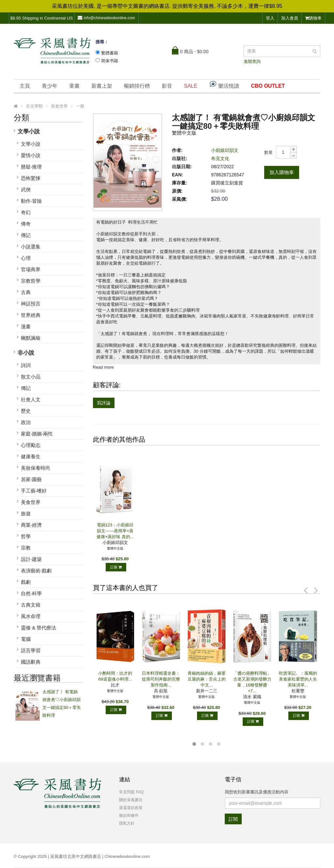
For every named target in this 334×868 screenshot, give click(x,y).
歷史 (26, 411)
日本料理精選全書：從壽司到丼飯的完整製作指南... (161, 679)
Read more (103, 367)
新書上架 (102, 86)
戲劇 (26, 582)
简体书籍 (110, 61)
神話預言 (31, 304)
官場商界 (31, 269)
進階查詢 (252, 61)
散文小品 (31, 377)
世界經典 (31, 315)
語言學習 (31, 650)
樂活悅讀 (224, 84)
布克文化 (220, 158)
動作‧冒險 (31, 201)
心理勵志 (31, 445)
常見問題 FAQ (131, 792)
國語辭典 (31, 662)
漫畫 (26, 326)
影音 (167, 86)
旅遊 (26, 514)
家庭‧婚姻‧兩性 (37, 434)
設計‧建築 (31, 559)
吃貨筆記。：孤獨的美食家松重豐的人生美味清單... (298, 679)
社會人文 (31, 399)
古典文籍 (31, 605)
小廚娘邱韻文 (225, 150)
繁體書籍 (110, 53)
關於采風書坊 (131, 800)
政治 (26, 422)
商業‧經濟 (31, 525)
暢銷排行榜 (137, 86)
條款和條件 (129, 816)
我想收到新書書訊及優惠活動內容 (257, 792)
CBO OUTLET (268, 86)
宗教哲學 (31, 281)
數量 (268, 152)
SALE (191, 86)
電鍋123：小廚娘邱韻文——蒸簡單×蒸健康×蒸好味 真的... (115, 531)
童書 (74, 86)
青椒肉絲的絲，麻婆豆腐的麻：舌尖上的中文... (207, 679)
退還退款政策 (131, 808)
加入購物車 (282, 172)
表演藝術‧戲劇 (36, 571)
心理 (26, 258)
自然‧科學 (31, 593)
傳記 (26, 235)
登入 (270, 18)
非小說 (26, 353)
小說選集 (31, 247)
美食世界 (31, 502)
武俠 (26, 190)
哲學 (26, 536)
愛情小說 (31, 155)
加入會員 (290, 18)
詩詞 (26, 365)
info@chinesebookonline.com (106, 18)
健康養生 (31, 456)
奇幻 (26, 212)
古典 (26, 292)
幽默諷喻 (31, 338)
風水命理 (31, 616)
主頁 (25, 86)
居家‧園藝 (31, 479)
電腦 (26, 639)
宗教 (26, 548)
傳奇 (26, 224)
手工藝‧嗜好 (34, 491)
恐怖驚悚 (31, 178)
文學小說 (29, 132)
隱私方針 (127, 823)
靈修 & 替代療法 (38, 628)
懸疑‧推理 (31, 167)
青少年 (50, 86)
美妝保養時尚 (36, 468)
